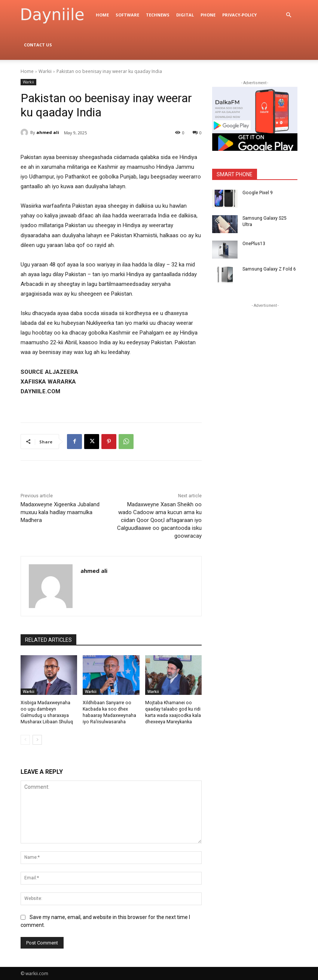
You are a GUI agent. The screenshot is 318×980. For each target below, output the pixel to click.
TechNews (158, 15)
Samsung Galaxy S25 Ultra (270, 218)
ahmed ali (48, 132)
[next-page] (37, 739)
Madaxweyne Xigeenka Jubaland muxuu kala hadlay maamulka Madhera (60, 512)
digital (185, 15)
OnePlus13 (254, 244)
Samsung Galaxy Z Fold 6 (269, 269)
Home (102, 15)
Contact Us (38, 45)
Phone (208, 15)
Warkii (45, 71)
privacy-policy (239, 15)
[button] (288, 15)
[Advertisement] (265, 356)
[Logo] (56, 15)
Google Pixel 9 (257, 193)
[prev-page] (25, 739)
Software (127, 15)
